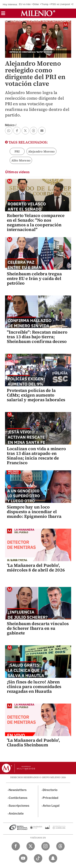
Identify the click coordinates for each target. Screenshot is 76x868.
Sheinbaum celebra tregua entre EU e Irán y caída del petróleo (34, 278)
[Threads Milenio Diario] (60, 846)
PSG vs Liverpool (60, 4)
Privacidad (50, 798)
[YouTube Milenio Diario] (23, 858)
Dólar (36, 4)
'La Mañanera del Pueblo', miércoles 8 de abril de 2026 (36, 568)
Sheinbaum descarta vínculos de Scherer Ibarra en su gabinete (38, 628)
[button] (3, 14)
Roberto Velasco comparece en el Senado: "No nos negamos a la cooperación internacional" (36, 222)
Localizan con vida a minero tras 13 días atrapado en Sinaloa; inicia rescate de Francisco (36, 456)
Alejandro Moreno (41, 151)
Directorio (50, 790)
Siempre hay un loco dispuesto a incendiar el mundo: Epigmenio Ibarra (34, 512)
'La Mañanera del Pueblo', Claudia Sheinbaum (34, 743)
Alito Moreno (21, 160)
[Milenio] (38, 13)
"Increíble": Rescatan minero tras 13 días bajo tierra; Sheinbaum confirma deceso (37, 337)
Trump (45, 4)
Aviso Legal (51, 806)
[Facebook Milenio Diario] (16, 846)
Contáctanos (18, 798)
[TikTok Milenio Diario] (38, 858)
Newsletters (18, 790)
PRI (17, 151)
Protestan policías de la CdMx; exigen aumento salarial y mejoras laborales (36, 395)
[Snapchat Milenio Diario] (53, 858)
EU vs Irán (25, 4)
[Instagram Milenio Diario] (46, 846)
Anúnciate (16, 814)
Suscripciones (19, 806)
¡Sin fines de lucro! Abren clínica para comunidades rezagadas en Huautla (34, 687)
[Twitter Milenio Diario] (31, 846)
